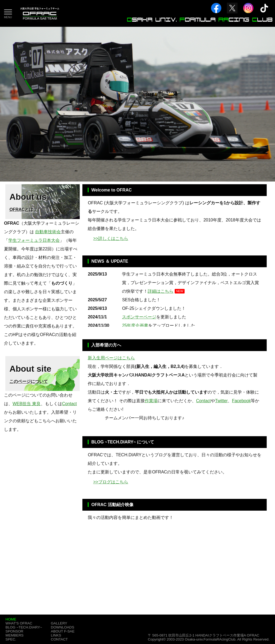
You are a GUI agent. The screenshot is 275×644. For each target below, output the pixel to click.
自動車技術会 (48, 232)
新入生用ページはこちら (111, 358)
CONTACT (59, 639)
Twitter (221, 401)
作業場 (151, 401)
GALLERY (59, 623)
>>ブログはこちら (111, 482)
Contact (203, 401)
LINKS (56, 635)
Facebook (241, 401)
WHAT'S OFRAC (19, 623)
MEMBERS (15, 635)
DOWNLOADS (62, 627)
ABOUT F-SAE (63, 631)
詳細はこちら (161, 291)
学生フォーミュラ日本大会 (34, 240)
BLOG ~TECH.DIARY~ (24, 627)
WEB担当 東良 (27, 404)
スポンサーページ (139, 317)
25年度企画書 (135, 325)
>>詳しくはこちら (111, 238)
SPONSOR (15, 631)
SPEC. (11, 639)
